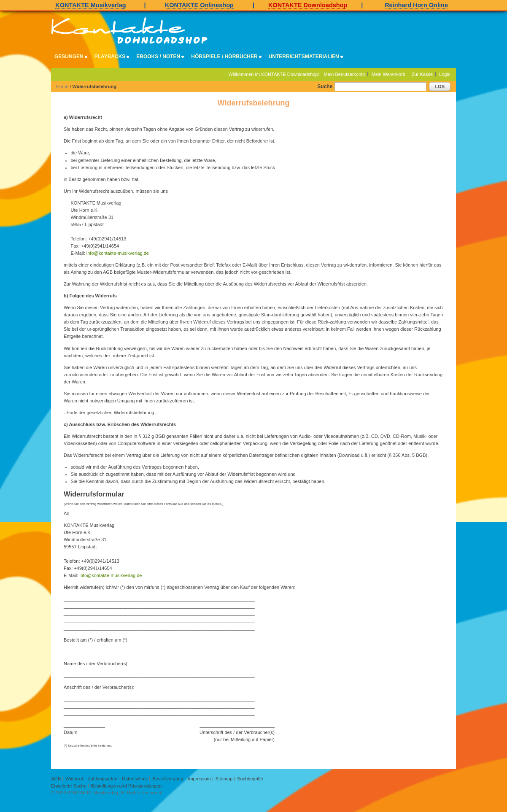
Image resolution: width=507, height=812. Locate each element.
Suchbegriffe (250, 779)
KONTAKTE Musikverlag (90, 5)
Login (445, 74)
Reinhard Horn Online (416, 5)
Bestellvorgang (168, 779)
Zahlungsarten (102, 779)
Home (62, 86)
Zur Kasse (422, 74)
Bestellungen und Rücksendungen (127, 786)
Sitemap (224, 779)
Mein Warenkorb (388, 74)
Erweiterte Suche (69, 786)
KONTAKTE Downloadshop (308, 5)
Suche (325, 86)
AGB (56, 779)
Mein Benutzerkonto (345, 74)
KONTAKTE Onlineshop (199, 5)
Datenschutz (135, 779)
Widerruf (74, 779)
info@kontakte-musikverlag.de (118, 253)
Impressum (199, 779)
